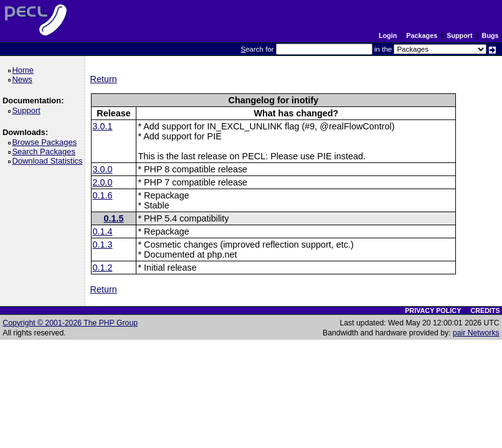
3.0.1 (103, 126)
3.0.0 (103, 169)
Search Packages (45, 152)
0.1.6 (103, 195)
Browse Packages (46, 142)
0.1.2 (103, 268)
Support (459, 35)
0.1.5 (113, 218)
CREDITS (485, 310)
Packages (422, 35)
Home (25, 70)
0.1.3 (103, 245)
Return (104, 79)
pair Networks (476, 333)
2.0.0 (103, 182)
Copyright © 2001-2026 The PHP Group (70, 323)
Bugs (490, 35)
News (24, 79)
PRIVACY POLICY (433, 310)
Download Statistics (49, 161)
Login (388, 35)
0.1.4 (103, 231)
